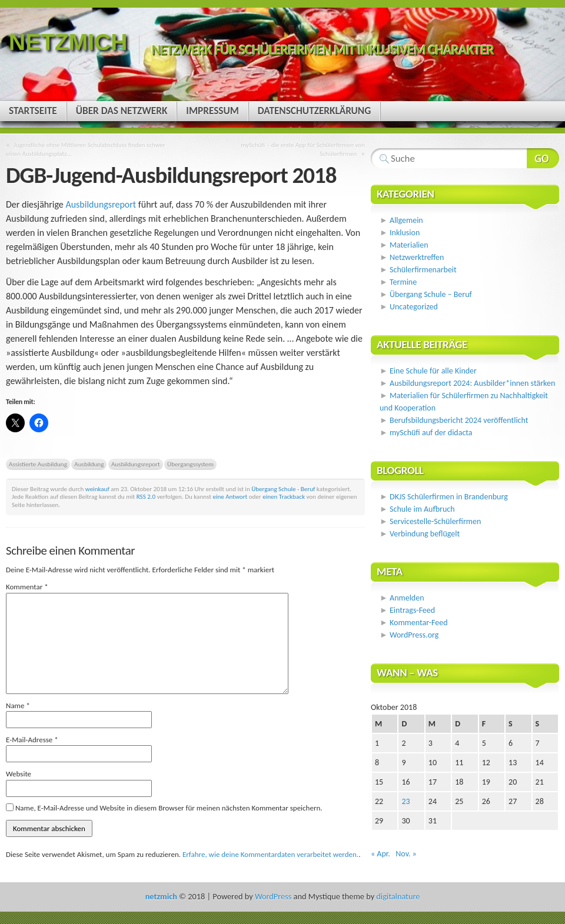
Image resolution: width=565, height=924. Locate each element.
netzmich (68, 42)
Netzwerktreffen (417, 257)
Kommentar (27, 587)
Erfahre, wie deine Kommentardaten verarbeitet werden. (270, 854)
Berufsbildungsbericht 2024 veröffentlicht (459, 420)
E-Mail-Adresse (32, 740)
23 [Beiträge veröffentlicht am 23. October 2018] (406, 801)
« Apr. (380, 854)
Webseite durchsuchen (543, 158)
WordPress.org (414, 635)
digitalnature (398, 896)
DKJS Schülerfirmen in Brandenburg (449, 497)
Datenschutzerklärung (314, 111)
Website (19, 774)
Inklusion (405, 233)
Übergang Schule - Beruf (283, 489)
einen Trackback (284, 496)
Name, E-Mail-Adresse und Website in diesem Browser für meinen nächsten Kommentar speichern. (169, 808)
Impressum (212, 111)
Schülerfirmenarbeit (423, 270)
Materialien (409, 245)
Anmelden (407, 598)
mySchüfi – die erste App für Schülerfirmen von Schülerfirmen (303, 149)
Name (18, 705)
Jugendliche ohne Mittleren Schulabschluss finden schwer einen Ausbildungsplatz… (86, 149)
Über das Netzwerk (122, 111)
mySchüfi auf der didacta (431, 433)
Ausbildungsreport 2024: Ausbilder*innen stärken (472, 383)
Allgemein (406, 220)
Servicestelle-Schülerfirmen (435, 521)
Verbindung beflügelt (425, 534)
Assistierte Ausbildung (38, 464)
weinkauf (97, 489)
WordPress (273, 896)
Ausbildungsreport (101, 204)
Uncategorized (414, 307)
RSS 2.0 (146, 496)
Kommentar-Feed (418, 623)
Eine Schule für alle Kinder (433, 371)
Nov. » (406, 854)
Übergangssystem (190, 464)
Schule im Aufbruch (422, 509)
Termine (403, 282)
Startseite (33, 111)
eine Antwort (230, 496)
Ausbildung (89, 464)
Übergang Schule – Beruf (431, 294)
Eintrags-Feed (412, 610)
